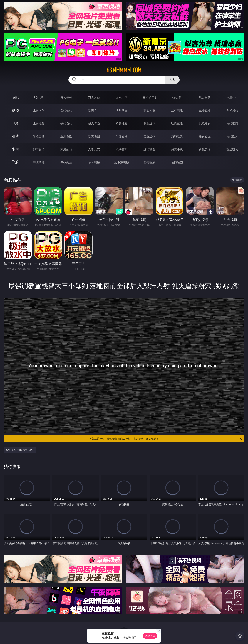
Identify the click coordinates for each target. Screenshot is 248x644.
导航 (15, 162)
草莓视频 (94, 162)
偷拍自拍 (66, 123)
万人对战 (94, 97)
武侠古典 (122, 149)
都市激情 (39, 149)
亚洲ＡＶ (39, 110)
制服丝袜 (149, 123)
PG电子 (39, 97)
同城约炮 (39, 162)
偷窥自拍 (39, 136)
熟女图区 (205, 136)
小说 (15, 149)
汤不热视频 (122, 162)
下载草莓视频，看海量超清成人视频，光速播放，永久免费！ (166, 439)
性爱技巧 (232, 149)
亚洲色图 (66, 136)
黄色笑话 (205, 149)
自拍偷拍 (66, 110)
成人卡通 (94, 123)
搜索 (172, 80)
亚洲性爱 (39, 123)
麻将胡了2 (149, 97)
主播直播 (205, 110)
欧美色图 (94, 136)
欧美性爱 (122, 123)
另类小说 (177, 149)
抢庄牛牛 (232, 97)
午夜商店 (66, 162)
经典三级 (177, 123)
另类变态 (232, 123)
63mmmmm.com (124, 70)
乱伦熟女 (205, 123)
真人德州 (66, 97)
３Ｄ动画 (122, 110)
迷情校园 (149, 149)
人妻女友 (94, 149)
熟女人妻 (149, 110)
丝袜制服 (177, 110)
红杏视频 (149, 162)
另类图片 (232, 136)
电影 (15, 123)
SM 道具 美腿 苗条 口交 (20, 450)
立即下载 (150, 636)
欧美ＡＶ (94, 110)
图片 (15, 136)
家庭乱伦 (66, 149)
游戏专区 (122, 97)
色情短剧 (177, 162)
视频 (15, 110)
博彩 (15, 97)
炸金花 (177, 97)
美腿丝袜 (149, 136)
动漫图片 (122, 136)
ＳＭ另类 (232, 110)
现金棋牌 (205, 97)
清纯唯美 (177, 136)
